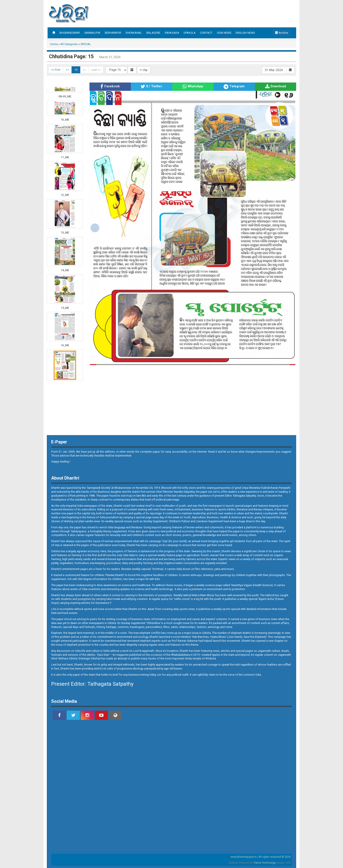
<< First (56, 70)
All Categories (69, 44)
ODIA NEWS (224, 33)
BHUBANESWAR (70, 33)
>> (84, 70)
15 (76, 70)
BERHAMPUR (113, 33)
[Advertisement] (17, 98)
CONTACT (206, 33)
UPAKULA (190, 33)
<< (67, 70)
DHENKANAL (134, 33)
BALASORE (153, 33)
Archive (282, 33)
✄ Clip (144, 70)
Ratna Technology (265, 863)
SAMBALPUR (92, 33)
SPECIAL (86, 44)
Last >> (96, 70)
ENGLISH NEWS (245, 33)
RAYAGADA (172, 33)
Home (54, 44)
